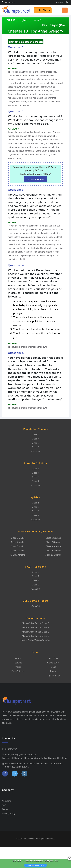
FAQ (4, 805)
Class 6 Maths (18, 538)
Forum (53, 671)
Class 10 (35, 451)
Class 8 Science (53, 546)
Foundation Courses (35, 429)
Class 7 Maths (18, 542)
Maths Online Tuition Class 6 (35, 623)
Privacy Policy (9, 814)
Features (18, 663)
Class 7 (35, 439)
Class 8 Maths (18, 546)
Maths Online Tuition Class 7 (35, 628)
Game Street (53, 663)
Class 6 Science (53, 538)
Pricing (18, 667)
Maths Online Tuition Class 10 (36, 640)
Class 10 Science (53, 555)
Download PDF (36, 179)
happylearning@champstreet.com (21, 755)
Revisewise (30, 839)
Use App (60, 2)
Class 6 (35, 435)
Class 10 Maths (18, 555)
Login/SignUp (53, 675)
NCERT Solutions (35, 567)
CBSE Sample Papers (35, 601)
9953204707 (10, 2)
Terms (5, 809)
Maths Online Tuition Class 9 (35, 636)
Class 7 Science (53, 542)
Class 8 (35, 443)
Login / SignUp (43, 10)
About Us (6, 801)
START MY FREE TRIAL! (36, 865)
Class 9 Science (53, 551)
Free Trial (53, 659)
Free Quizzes (18, 671)
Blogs (53, 667)
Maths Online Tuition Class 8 (35, 632)
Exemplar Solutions (35, 463)
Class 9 (35, 447)
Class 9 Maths (18, 551)
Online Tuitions (35, 618)
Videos (18, 659)
